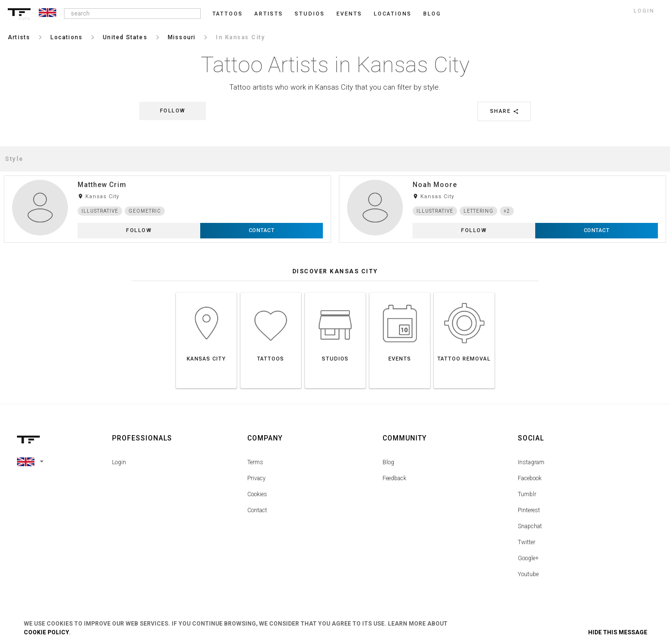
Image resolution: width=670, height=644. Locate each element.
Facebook (530, 478)
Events (349, 14)
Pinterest (529, 510)
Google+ (528, 558)
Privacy (256, 478)
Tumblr (527, 494)
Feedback (394, 478)
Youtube (528, 574)
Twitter (526, 542)
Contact (257, 510)
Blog (388, 462)
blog (432, 14)
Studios (310, 14)
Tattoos (228, 14)
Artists (269, 14)
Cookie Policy (46, 632)
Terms (255, 462)
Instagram (531, 462)
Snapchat (530, 526)
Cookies (257, 494)
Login (119, 462)
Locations (393, 14)
